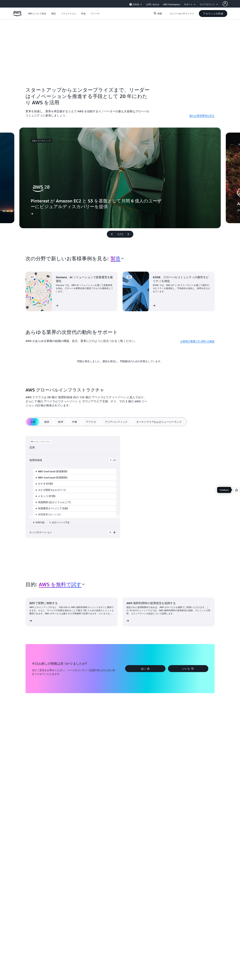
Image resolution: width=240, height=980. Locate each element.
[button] (37, 14)
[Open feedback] (237, 490)
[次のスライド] (130, 234)
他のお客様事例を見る (202, 116)
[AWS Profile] (225, 4)
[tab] (33, 422)
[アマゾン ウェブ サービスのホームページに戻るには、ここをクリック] (17, 15)
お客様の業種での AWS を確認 (197, 341)
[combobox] (117, 258)
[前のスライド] (110, 234)
